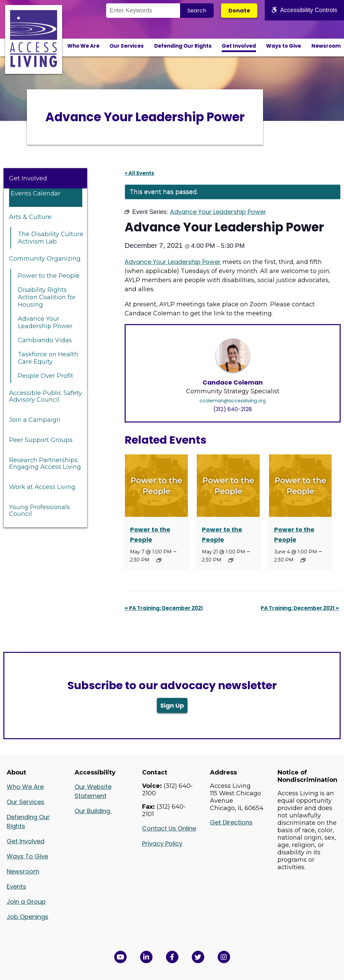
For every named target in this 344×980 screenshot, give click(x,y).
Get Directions (231, 822)
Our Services (127, 46)
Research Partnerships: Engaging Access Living (45, 463)
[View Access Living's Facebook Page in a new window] (172, 957)
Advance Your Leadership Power (45, 322)
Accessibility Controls (304, 10)
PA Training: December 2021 (164, 608)
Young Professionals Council (39, 510)
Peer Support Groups (41, 440)
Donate (239, 11)
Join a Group (26, 902)
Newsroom (326, 46)
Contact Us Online (169, 828)
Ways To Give (27, 856)
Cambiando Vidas (45, 340)
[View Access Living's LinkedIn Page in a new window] (146, 957)
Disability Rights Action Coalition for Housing (47, 297)
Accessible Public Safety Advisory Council (46, 396)
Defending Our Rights (183, 46)
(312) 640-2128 (233, 409)
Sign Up (172, 705)
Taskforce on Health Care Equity (48, 358)
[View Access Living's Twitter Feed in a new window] (198, 957)
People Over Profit (46, 376)
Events (16, 886)
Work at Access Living (42, 487)
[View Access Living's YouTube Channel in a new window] (120, 957)
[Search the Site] (143, 11)
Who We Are (83, 46)
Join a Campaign (35, 420)
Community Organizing (45, 259)
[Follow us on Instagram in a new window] (224, 957)
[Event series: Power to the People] (159, 560)
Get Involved (239, 46)
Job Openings (28, 917)
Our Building (93, 811)
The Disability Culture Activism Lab (51, 238)
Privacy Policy (162, 843)
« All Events (139, 173)
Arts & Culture (30, 217)
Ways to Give (284, 46)
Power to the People (49, 276)
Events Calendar (36, 193)
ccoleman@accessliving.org (233, 401)
